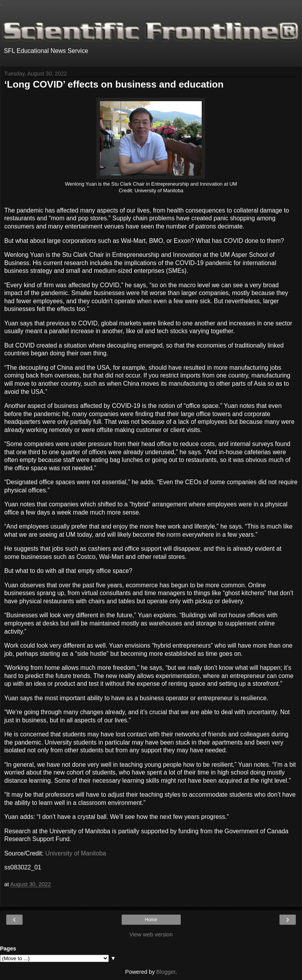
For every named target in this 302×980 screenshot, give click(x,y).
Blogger (166, 972)
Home (151, 920)
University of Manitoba (76, 853)
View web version (151, 934)
